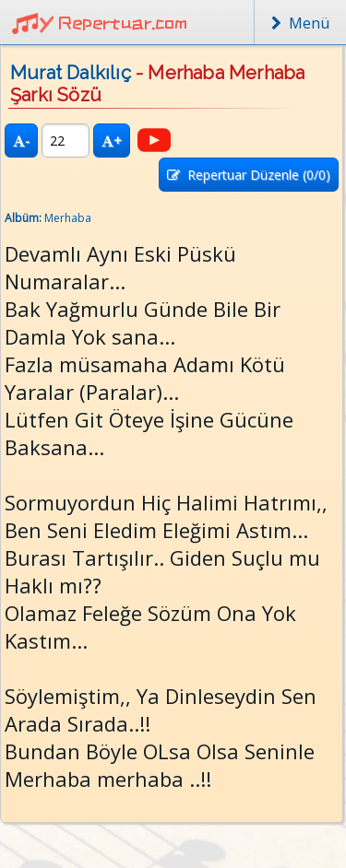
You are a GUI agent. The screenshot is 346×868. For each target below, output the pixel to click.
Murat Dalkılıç (71, 73)
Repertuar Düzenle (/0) (249, 175)
